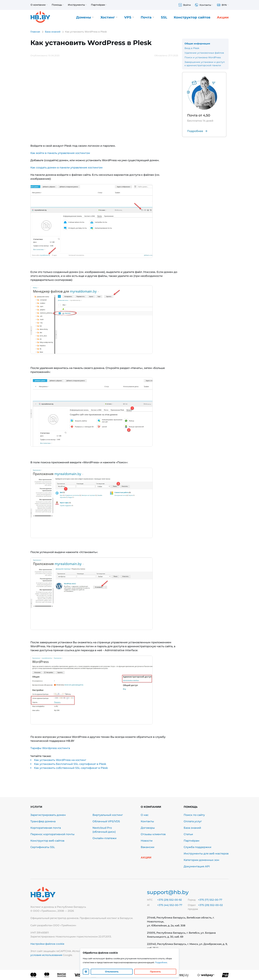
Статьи (188, 834)
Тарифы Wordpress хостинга (50, 748)
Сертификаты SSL (43, 847)
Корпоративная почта (46, 828)
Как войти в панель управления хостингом (60, 153)
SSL (164, 17)
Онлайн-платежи (104, 838)
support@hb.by (168, 892)
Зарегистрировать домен (48, 815)
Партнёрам (192, 841)
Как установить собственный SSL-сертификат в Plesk (71, 768)
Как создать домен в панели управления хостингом (66, 168)
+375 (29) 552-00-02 (210, 905)
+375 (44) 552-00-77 (170, 905)
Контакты (147, 821)
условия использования (46, 955)
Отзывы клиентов (153, 834)
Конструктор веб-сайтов (47, 841)
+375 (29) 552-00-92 (170, 900)
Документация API (197, 866)
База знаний (192, 828)
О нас (145, 815)
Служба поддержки (197, 847)
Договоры (148, 828)
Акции (223, 17)
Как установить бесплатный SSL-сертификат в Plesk (70, 764)
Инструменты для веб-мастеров (206, 854)
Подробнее (161, 962)
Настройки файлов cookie (47, 944)
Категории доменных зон (201, 860)
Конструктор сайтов (192, 17)
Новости (147, 841)
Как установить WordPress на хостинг (60, 760)
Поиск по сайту (194, 815)
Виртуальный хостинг (108, 815)
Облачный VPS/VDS (106, 821)
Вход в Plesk (192, 48)
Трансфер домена (43, 821)
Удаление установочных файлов (204, 53)
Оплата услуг (193, 821)
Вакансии (148, 847)
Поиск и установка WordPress (203, 57)
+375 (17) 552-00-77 (210, 900)
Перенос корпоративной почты (52, 834)
